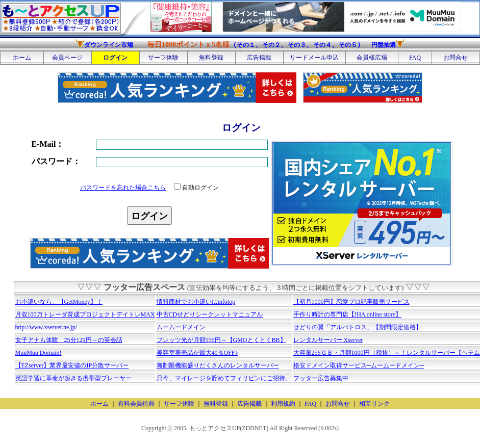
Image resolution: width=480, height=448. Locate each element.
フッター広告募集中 (321, 378)
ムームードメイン (181, 327)
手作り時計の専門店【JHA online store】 (348, 314)
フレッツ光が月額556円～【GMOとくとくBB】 (221, 340)
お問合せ (456, 58)
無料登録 (211, 58)
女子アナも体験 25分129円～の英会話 (69, 340)
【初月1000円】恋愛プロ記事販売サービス (351, 302)
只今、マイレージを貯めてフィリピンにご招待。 (224, 378)
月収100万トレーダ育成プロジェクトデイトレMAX (85, 314)
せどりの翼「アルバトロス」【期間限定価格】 (358, 327)
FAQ (415, 58)
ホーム (22, 58)
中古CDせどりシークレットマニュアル (210, 314)
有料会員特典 (136, 404)
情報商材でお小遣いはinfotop (196, 302)
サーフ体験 (163, 58)
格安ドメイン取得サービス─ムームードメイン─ (359, 365)
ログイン (115, 58)
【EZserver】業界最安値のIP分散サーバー (72, 365)
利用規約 (283, 404)
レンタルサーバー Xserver (328, 340)
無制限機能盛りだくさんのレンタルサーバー (218, 365)
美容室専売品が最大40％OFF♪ (197, 353)
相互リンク (374, 404)
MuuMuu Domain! (39, 353)
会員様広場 (372, 58)
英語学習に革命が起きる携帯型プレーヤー (73, 378)
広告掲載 (259, 58)
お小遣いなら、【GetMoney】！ (59, 302)
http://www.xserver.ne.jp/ (46, 327)
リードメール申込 (314, 58)
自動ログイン (196, 188)
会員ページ (67, 58)
